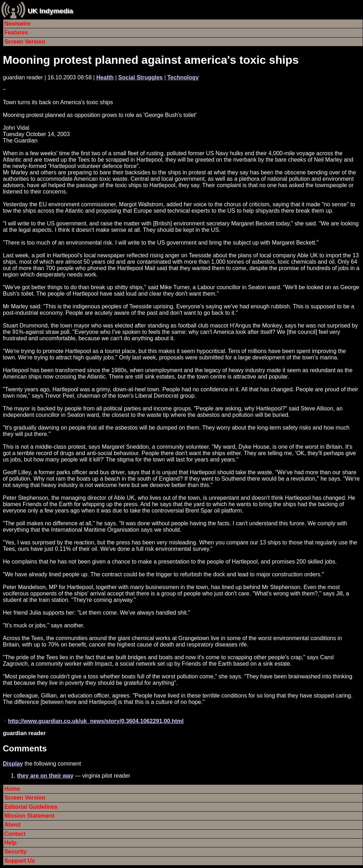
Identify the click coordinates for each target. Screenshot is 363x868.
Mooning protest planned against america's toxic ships (151, 60)
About (12, 825)
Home (12, 789)
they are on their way (45, 776)
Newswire (17, 24)
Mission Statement (29, 816)
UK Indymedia (50, 11)
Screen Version (25, 42)
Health (105, 77)
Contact (15, 834)
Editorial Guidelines (31, 807)
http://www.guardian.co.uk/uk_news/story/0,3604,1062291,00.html (96, 721)
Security (15, 852)
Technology (183, 77)
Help (10, 843)
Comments (25, 748)
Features (16, 32)
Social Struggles (141, 77)
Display (13, 764)
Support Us (19, 861)
